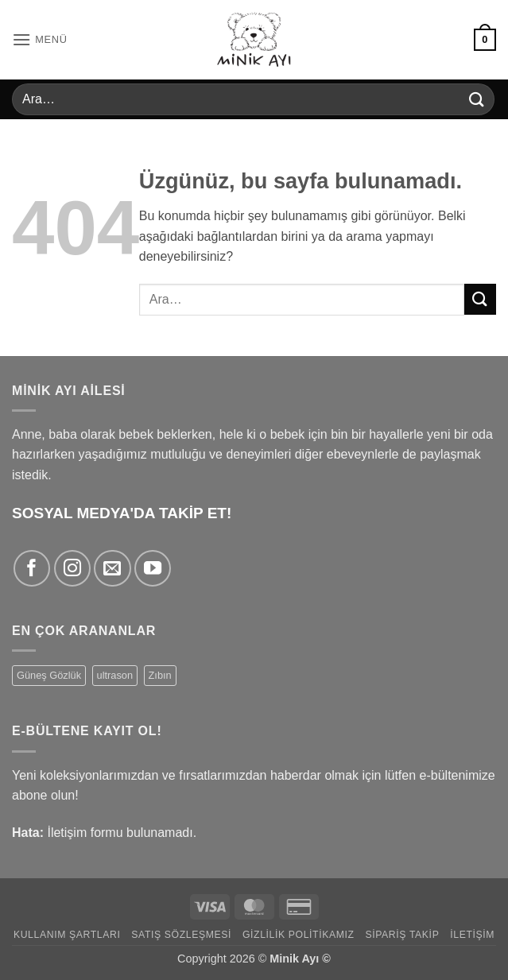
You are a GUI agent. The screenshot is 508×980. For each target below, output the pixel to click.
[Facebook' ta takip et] (32, 568)
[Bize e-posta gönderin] (112, 568)
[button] (40, 39)
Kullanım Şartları (67, 935)
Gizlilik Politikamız (299, 935)
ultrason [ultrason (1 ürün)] (115, 675)
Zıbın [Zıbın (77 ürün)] (160, 675)
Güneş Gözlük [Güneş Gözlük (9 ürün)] (49, 675)
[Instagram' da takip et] (72, 568)
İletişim (472, 935)
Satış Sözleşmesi (181, 935)
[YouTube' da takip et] (153, 568)
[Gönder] (477, 99)
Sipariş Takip (402, 935)
